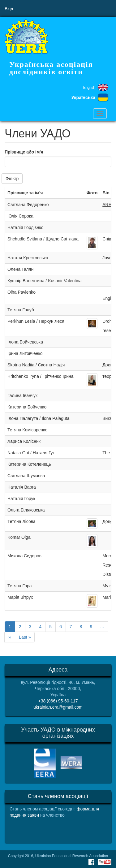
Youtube (105, 862)
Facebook (91, 862)
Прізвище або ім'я (24, 152)
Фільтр (12, 179)
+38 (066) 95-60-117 (58, 701)
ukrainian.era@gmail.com (58, 707)
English (89, 88)
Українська (83, 97)
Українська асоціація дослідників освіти (51, 68)
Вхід (9, 9)
